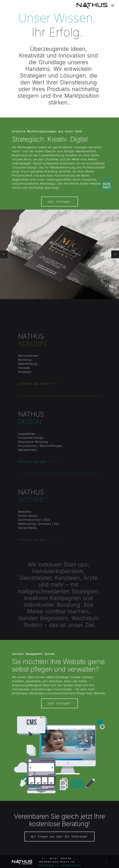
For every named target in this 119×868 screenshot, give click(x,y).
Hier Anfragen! (59, 217)
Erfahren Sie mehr (33, 395)
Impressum (46, 865)
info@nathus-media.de (57, 862)
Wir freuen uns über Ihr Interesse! (59, 852)
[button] (115, 270)
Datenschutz (71, 865)
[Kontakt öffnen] (107, 183)
